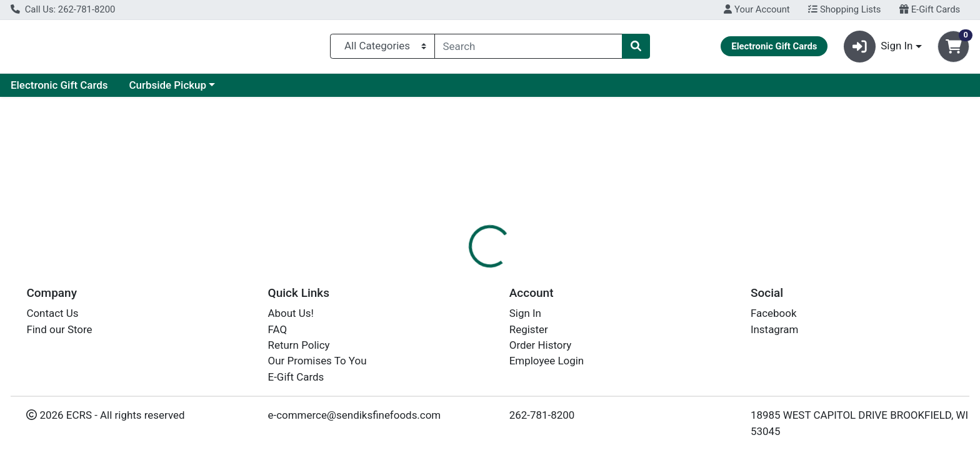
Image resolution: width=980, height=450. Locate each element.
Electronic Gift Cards (178, 90)
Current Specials (60, 90)
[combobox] (529, 49)
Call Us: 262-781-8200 (63, 9)
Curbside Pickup (286, 90)
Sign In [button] (878, 49)
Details (443, 272)
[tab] (443, 271)
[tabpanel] (694, 348)
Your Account (757, 9)
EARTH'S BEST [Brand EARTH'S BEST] (572, 364)
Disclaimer (562, 272)
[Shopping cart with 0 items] (953, 49)
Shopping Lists (844, 9)
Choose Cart (841, 200)
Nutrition (498, 272)
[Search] (529, 49)
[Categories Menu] (382, 49)
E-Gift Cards (930, 9)
